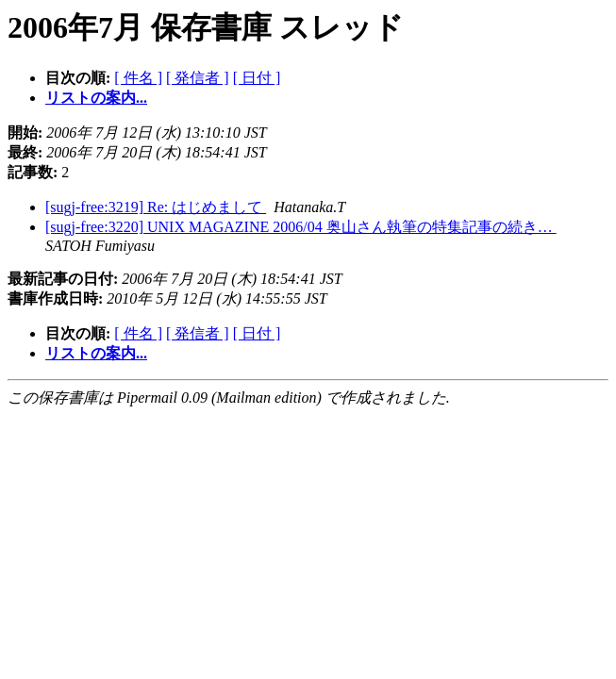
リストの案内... (96, 98)
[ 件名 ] (138, 78)
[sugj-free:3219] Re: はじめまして (156, 207)
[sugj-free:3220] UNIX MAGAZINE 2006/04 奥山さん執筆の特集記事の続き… (301, 227)
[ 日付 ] (257, 78)
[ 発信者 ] (198, 78)
